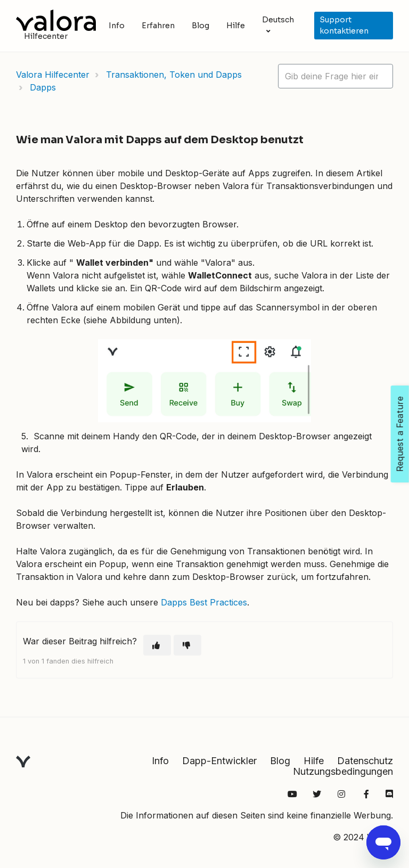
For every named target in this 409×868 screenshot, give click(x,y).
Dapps (43, 87)
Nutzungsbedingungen (343, 771)
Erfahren (158, 26)
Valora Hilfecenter (53, 75)
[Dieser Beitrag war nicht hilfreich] (187, 645)
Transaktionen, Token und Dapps (174, 75)
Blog (201, 26)
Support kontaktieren (344, 25)
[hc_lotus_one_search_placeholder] (336, 76)
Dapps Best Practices (204, 602)
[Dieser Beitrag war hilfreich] (157, 645)
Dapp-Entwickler (219, 761)
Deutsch (278, 20)
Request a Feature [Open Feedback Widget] (400, 434)
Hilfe (236, 26)
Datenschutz (365, 761)
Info (117, 26)
